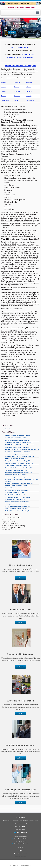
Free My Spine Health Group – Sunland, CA (17, 506)
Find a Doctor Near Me (21, 841)
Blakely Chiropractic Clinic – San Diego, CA (17, 461)
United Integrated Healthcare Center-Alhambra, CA (19, 456)
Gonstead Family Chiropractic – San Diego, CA (18, 468)
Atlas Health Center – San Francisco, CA (17, 490)
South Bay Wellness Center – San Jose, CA (17, 509)
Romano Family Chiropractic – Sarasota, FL (17, 452)
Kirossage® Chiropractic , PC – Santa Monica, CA (19, 443)
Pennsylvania (5, 100)
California (17, 82)
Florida (3, 87)
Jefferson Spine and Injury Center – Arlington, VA (19, 463)
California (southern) (23, 821)
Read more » (21, 578)
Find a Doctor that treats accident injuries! (21, 66)
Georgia (17, 87)
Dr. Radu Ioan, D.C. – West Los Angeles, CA (17, 466)
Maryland (17, 91)
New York (17, 96)
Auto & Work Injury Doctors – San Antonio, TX (18, 454)
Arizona (4, 82)
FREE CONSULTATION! (20, 47)
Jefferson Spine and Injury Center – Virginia (17, 436)
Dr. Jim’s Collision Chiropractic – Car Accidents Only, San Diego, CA (21, 480)
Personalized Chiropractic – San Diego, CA (17, 470)
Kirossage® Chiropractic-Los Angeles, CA (17, 504)
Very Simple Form (7, 429)
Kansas (3, 91)
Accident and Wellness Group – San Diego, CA (18, 472)
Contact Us (20, 847)
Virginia (29, 96)
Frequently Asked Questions (21, 844)
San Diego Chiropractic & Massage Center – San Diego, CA (22, 449)
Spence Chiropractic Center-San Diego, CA (17, 440)
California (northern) (13, 821)
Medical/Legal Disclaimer (20, 854)
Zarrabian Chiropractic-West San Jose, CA (17, 502)
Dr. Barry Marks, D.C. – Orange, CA (15, 499)
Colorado (29, 82)
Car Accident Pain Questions (21, 839)
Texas (16, 100)
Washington (30, 100)
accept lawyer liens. (28, 54)
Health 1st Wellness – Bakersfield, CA (16, 488)
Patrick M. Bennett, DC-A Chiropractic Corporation (19, 445)
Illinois (29, 87)
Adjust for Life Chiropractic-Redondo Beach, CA (19, 483)
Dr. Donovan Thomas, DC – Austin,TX (16, 493)
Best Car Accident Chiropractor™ (23, 865)
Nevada (3, 96)
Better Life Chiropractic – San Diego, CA (16, 477)
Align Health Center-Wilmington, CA (15, 495)
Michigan (29, 91)
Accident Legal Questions (21, 836)
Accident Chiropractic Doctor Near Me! (20, 57)
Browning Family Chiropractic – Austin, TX (17, 486)
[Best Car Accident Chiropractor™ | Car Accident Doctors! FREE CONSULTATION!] (20, 4)
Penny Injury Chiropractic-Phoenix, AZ (16, 475)
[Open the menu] (38, 13)
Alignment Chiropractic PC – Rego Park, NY (17, 497)
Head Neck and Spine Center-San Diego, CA (17, 447)
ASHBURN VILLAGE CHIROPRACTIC (16, 438)
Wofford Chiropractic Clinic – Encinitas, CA (17, 511)
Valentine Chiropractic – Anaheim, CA (16, 459)
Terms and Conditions (20, 856)
